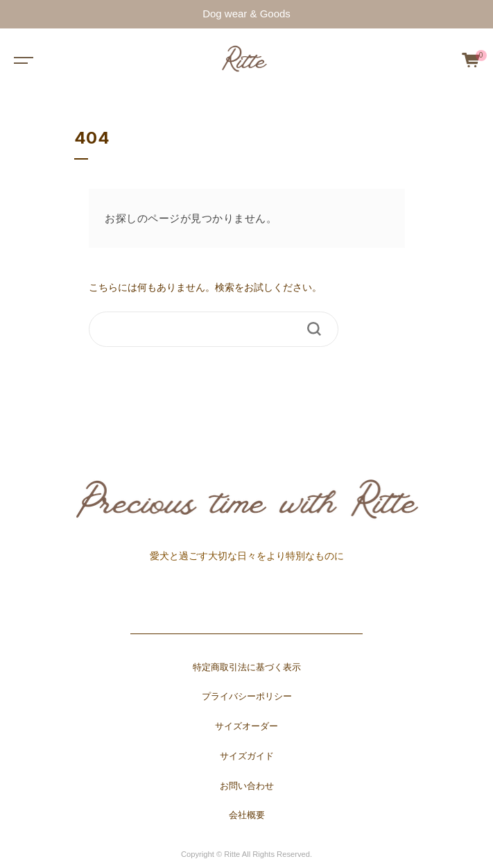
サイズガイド (247, 756)
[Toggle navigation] (21, 60)
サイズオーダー (247, 726)
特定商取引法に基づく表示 (247, 667)
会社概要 (247, 815)
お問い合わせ (247, 786)
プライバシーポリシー (247, 697)
